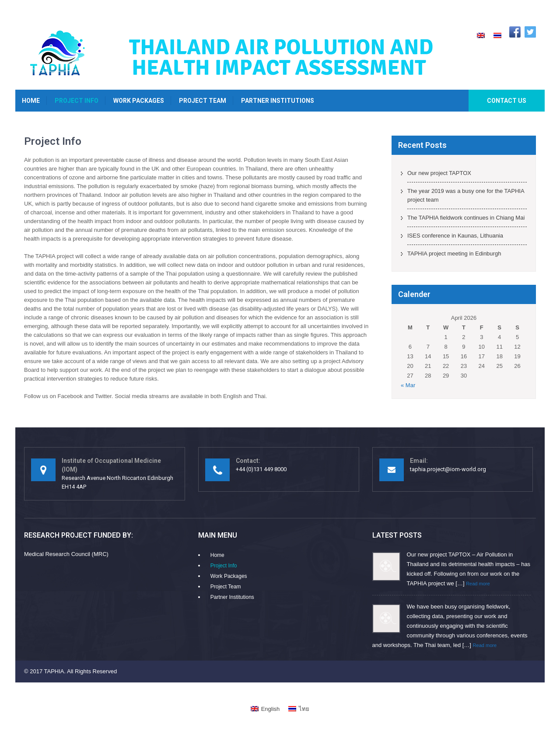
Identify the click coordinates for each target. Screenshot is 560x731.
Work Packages (139, 101)
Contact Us (507, 101)
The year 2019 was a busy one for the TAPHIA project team (466, 195)
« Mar (408, 385)
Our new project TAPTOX (439, 173)
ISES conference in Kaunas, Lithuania (455, 236)
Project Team (203, 101)
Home (31, 101)
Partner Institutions (278, 101)
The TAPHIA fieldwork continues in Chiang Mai (466, 218)
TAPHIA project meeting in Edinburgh (454, 254)
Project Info (77, 101)
